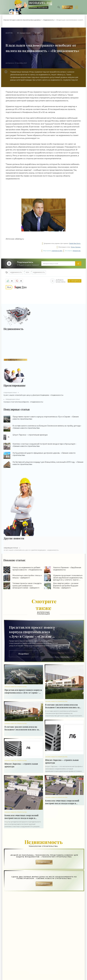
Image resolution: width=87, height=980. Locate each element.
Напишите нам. (77, 251)
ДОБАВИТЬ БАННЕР (15, 360)
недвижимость (39, 272)
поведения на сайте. (57, 251)
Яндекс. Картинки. (76, 247)
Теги (27, 272)
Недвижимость (48, 20)
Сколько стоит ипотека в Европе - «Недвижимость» (44, 401)
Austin (9, 33)
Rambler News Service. (75, 243)
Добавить (58, 281)
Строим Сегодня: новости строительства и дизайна (22, 20)
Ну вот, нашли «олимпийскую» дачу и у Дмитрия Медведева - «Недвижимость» (44, 394)
